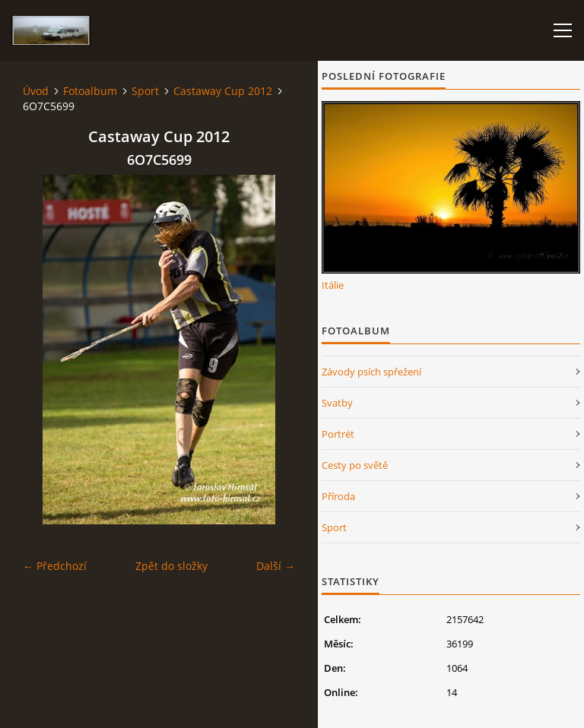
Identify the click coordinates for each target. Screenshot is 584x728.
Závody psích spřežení (371, 372)
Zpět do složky (171, 566)
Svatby (337, 403)
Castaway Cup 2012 (223, 91)
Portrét (338, 434)
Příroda (338, 496)
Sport (145, 91)
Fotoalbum (90, 91)
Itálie (333, 285)
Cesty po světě (355, 465)
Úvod (36, 91)
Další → (276, 566)
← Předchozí (55, 566)
